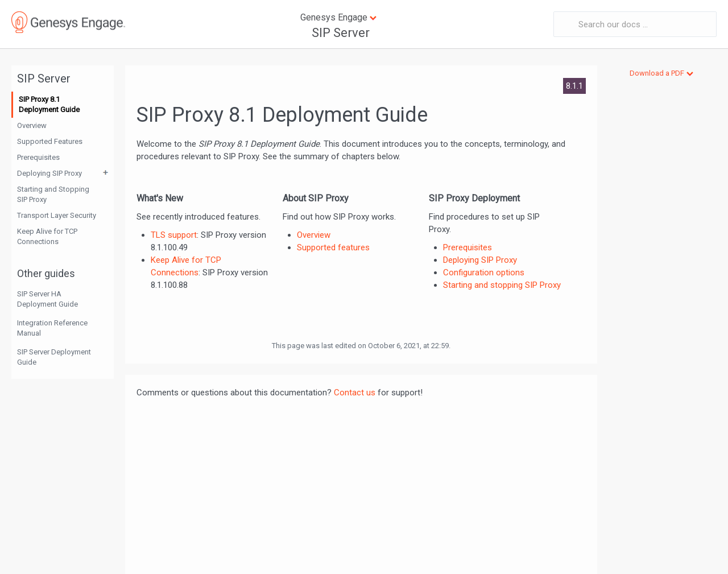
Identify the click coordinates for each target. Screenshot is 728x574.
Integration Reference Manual (52, 328)
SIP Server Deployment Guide (54, 357)
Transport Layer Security (57, 215)
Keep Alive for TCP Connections (47, 236)
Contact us (355, 393)
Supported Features (50, 141)
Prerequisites (38, 157)
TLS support (174, 235)
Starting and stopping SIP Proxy (502, 285)
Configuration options (484, 272)
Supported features (333, 247)
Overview (32, 125)
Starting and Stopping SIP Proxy (53, 194)
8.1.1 (574, 86)
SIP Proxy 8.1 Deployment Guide (49, 104)
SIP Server (341, 33)
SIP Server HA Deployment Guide (47, 299)
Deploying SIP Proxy (49, 173)
